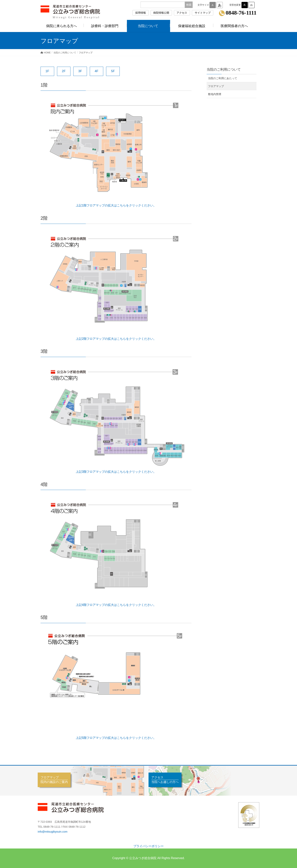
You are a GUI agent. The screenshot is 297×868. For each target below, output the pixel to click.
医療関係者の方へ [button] (235, 26)
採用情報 (141, 13)
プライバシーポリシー (148, 846)
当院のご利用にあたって (223, 78)
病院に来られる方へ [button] (62, 26)
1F (47, 71)
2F (64, 71)
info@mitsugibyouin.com (53, 832)
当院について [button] (148, 26)
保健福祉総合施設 (192, 26)
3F (80, 71)
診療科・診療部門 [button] (105, 26)
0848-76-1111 (241, 13)
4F (97, 71)
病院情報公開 (161, 13)
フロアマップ (216, 86)
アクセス (182, 13)
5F (113, 71)
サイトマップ (203, 13)
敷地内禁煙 (215, 94)
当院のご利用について (224, 70)
